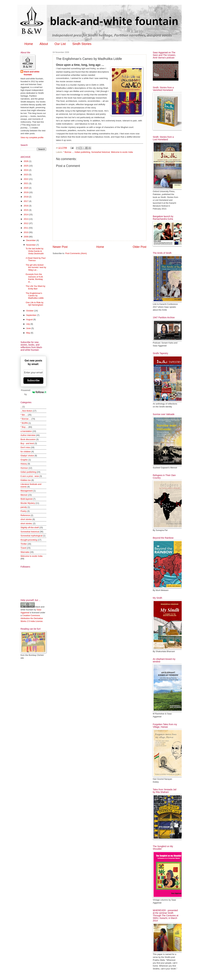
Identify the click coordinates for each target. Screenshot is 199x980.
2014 (26, 215)
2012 (26, 223)
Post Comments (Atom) (76, 253)
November (31, 245)
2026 (26, 161)
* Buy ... (24, 427)
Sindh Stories (82, 44)
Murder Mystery (28, 503)
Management (27, 491)
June (29, 328)
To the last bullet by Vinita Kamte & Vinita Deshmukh (35, 251)
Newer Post (60, 247)
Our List (60, 44)
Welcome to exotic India (122, 152)
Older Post (140, 247)
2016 (26, 206)
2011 (26, 228)
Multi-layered (26, 499)
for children (26, 452)
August (30, 319)
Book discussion (28, 439)
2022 (26, 179)
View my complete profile (32, 137)
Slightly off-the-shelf (30, 527)
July (28, 324)
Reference (25, 515)
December (31, 240)
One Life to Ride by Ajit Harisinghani (35, 304)
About (44, 44)
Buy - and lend (27, 443)
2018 (26, 197)
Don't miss (25, 447)
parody (24, 507)
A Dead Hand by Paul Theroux (36, 259)
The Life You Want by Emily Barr (35, 287)
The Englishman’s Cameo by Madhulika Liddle (35, 296)
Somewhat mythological (31, 536)
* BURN (24, 423)
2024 (26, 170)
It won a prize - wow (30, 476)
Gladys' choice (27, 456)
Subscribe (33, 380)
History (24, 464)
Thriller (24, 544)
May (28, 333)
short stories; (26, 523)
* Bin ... (24, 415)
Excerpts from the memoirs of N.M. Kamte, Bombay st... (34, 278)
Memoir (24, 495)
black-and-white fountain (32, 73)
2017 (26, 201)
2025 (26, 166)
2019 (26, 192)
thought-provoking (29, 540)
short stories (26, 519)
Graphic (24, 460)
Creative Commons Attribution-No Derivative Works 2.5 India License (32, 618)
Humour (24, 468)
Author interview (28, 435)
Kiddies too (26, 480)
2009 (26, 237)
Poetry (24, 511)
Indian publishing (82, 152)
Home (29, 44)
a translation (26, 431)
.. (21, 407)
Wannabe (25, 552)
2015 (26, 210)
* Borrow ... (68, 152)
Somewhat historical (101, 152)
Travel (23, 548)
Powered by (34, 392)
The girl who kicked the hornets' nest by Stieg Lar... (36, 267)
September (32, 315)
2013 (26, 219)
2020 (26, 188)
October (30, 311)
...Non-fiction (26, 411)
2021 (26, 183)
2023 (26, 175)
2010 (26, 232)
